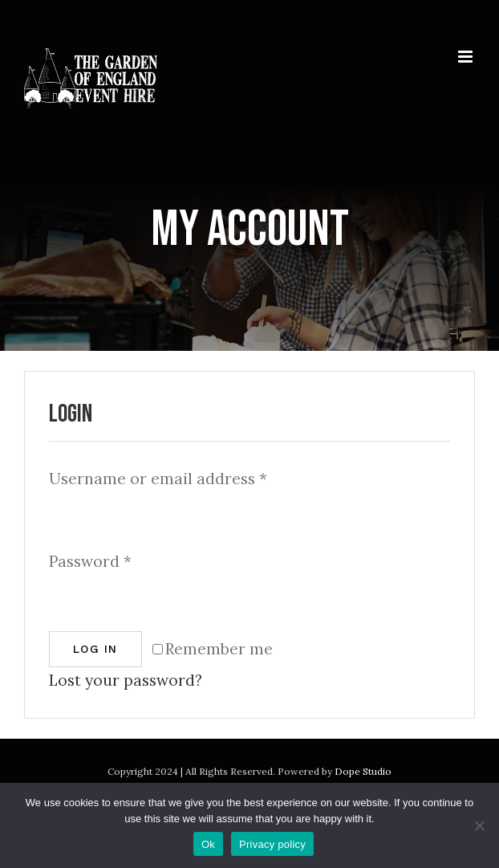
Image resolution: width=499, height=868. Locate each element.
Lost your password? (126, 680)
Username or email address (158, 479)
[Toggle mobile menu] (467, 57)
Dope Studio (363, 771)
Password (90, 561)
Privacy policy (272, 844)
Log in (95, 649)
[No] (479, 825)
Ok (208, 844)
